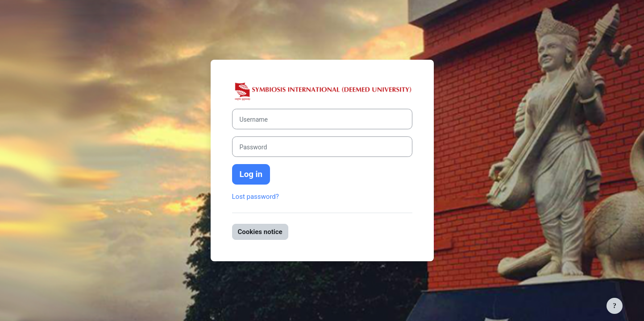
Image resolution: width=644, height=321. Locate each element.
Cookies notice (260, 232)
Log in (251, 174)
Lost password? (256, 197)
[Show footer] (615, 306)
